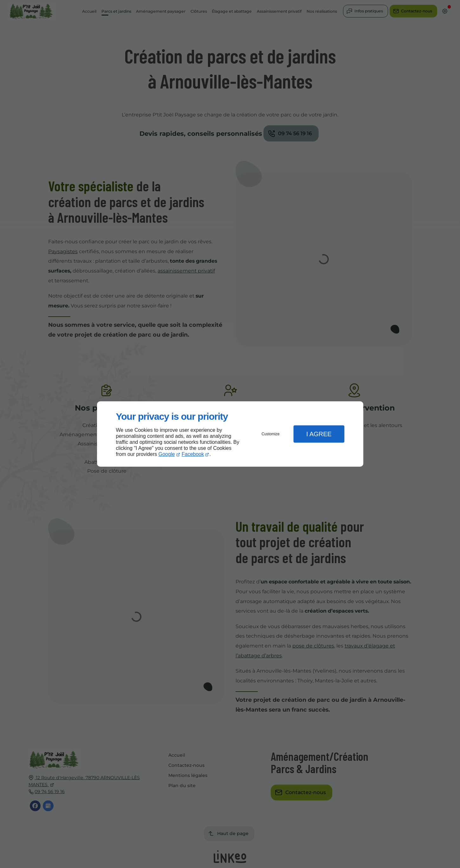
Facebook (193, 454)
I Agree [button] (319, 434)
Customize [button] (271, 434)
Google (167, 454)
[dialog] (230, 434)
